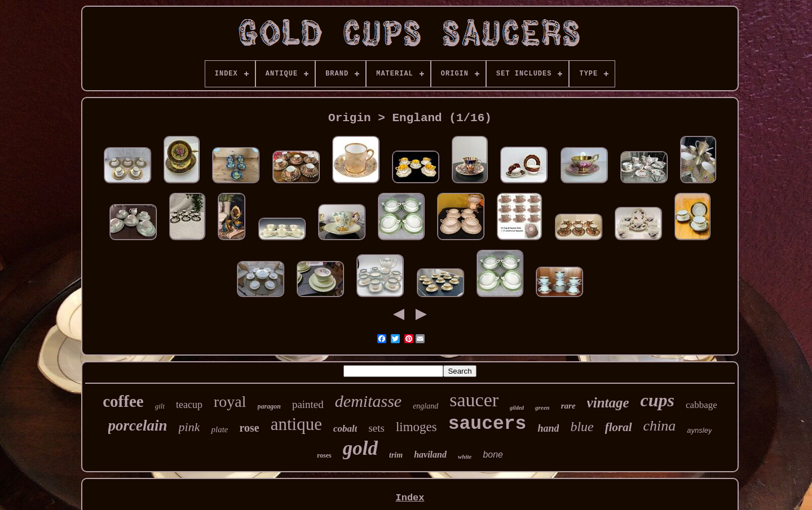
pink (189, 427)
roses (324, 455)
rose (249, 428)
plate (219, 429)
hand (548, 428)
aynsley (699, 430)
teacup (189, 405)
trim (396, 455)
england (425, 406)
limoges (416, 427)
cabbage (701, 405)
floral (619, 427)
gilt (160, 406)
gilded (517, 408)
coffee (123, 401)
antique (296, 424)
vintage (608, 403)
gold (360, 448)
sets (376, 428)
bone (493, 454)
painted (308, 404)
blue (582, 427)
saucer (474, 400)
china (660, 426)
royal (230, 402)
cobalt (345, 429)
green (542, 407)
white (465, 456)
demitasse (368, 401)
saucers (487, 424)
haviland (430, 454)
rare (568, 406)
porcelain (138, 425)
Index (410, 498)
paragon (269, 406)
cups (657, 400)
